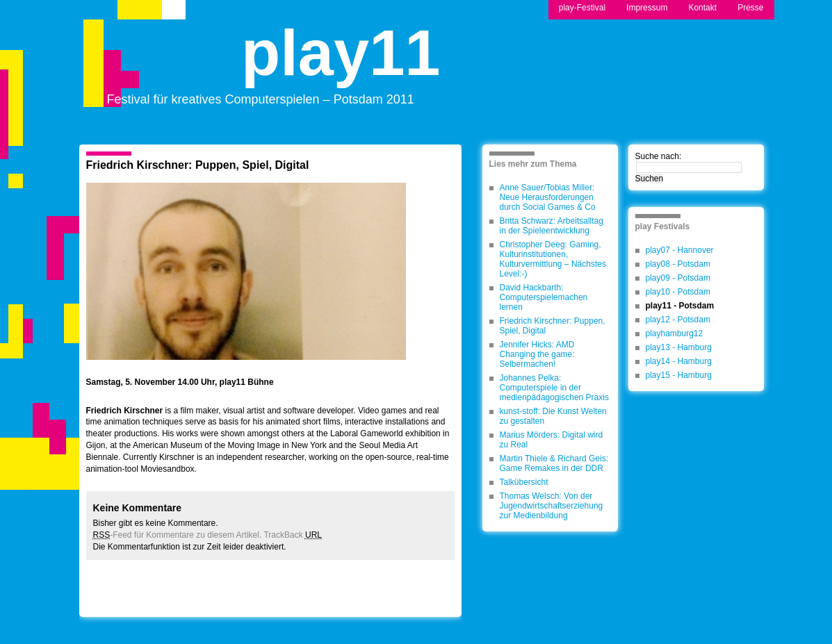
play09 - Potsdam (678, 278)
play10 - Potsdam (678, 292)
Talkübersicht (524, 482)
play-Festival (582, 8)
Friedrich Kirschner (125, 411)
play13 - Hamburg (679, 347)
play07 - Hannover (680, 250)
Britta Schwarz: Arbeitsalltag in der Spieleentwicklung (552, 226)
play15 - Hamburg (679, 375)
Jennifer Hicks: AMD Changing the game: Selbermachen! (537, 354)
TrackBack (293, 535)
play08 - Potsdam (678, 264)
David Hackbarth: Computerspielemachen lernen (544, 297)
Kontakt (702, 8)
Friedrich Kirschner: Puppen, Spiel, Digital (198, 165)
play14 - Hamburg (679, 361)
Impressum (647, 8)
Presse (750, 8)
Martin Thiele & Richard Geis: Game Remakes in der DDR (554, 463)
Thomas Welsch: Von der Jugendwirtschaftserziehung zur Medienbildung (552, 506)
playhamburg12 (675, 333)
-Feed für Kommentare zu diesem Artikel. (178, 535)
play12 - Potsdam (678, 320)
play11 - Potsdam (680, 306)
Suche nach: (659, 156)
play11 (341, 65)
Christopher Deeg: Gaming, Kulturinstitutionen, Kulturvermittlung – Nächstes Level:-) (553, 259)
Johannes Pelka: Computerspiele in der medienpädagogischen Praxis (554, 388)
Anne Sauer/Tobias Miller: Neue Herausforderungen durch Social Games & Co (548, 197)
